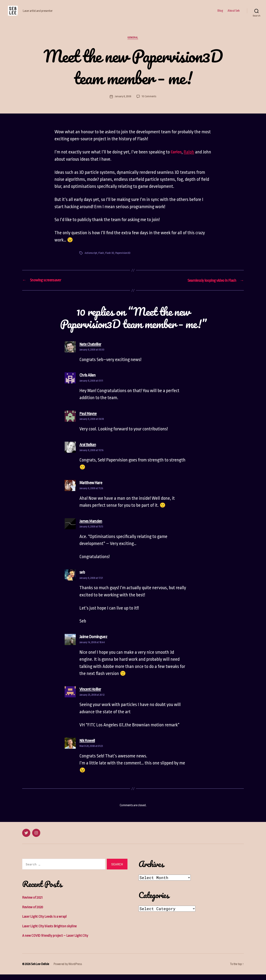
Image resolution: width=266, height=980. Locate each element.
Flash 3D (110, 259)
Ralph (189, 158)
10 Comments (149, 102)
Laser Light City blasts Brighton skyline (49, 932)
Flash (102, 259)
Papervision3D (124, 259)
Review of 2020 (33, 913)
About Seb (234, 13)
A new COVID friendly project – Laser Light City (55, 941)
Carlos (176, 158)
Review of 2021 (33, 903)
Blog (220, 13)
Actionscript (91, 259)
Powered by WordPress (68, 970)
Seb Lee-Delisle (40, 970)
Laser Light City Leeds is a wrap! (44, 922)
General (133, 43)
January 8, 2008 (123, 102)
